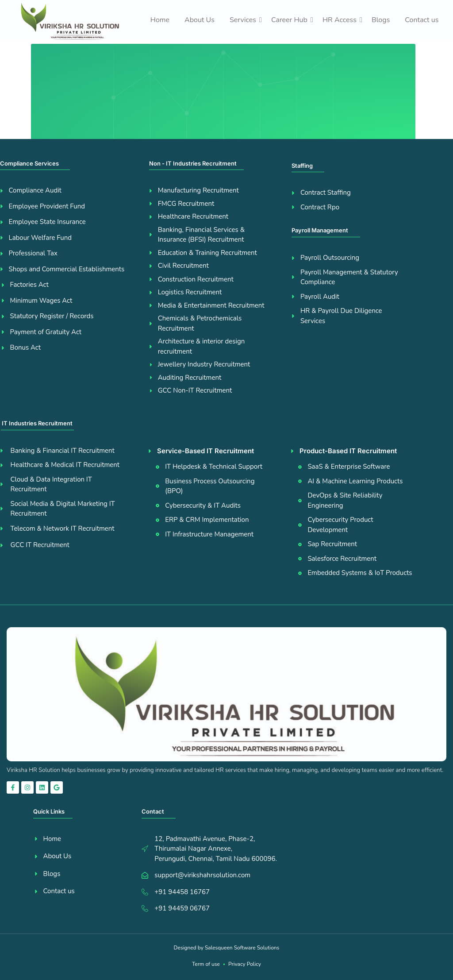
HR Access (341, 20)
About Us (200, 20)
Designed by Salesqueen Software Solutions (227, 948)
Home (160, 20)
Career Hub (291, 20)
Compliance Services (29, 163)
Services (244, 20)
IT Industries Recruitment (37, 423)
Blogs (381, 20)
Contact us (422, 20)
